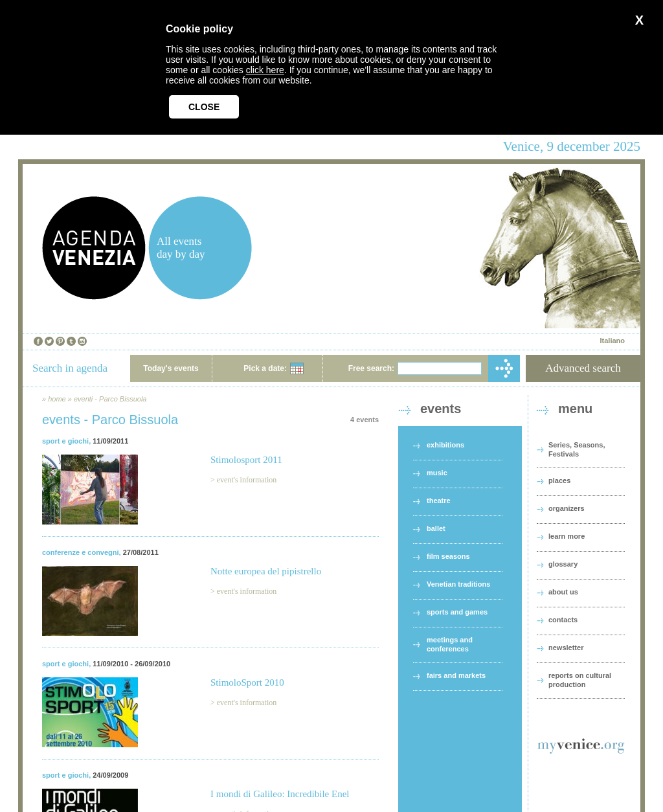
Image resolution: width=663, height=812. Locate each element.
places (559, 480)
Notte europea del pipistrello (266, 571)
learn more (567, 536)
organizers (567, 508)
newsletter (566, 648)
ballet (436, 528)
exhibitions (445, 445)
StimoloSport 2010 (247, 682)
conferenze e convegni (81, 552)
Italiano (612, 341)
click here (265, 70)
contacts (563, 620)
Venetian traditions (458, 584)
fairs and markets (456, 675)
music (437, 473)
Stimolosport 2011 (246, 460)
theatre (439, 501)
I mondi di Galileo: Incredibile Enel (280, 794)
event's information (247, 480)
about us (563, 592)
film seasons (448, 556)
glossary (563, 564)
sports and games (457, 612)
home (57, 399)
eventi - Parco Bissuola (110, 399)
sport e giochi (65, 441)
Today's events (171, 368)
